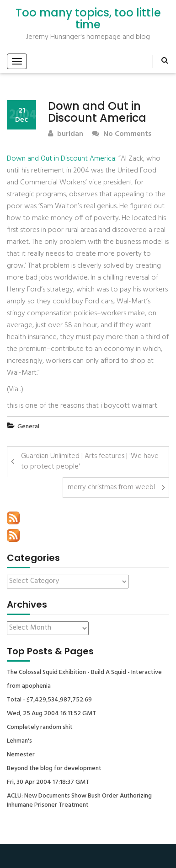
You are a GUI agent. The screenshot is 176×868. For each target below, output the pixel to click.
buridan (66, 134)
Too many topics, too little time (88, 19)
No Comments (122, 134)
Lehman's (19, 741)
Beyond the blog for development (54, 769)
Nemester (21, 755)
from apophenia (29, 686)
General (28, 427)
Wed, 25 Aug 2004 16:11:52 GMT (51, 714)
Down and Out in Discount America (61, 159)
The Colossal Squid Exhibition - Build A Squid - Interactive (84, 673)
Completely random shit (40, 728)
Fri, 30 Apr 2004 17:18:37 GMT (48, 782)
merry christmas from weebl (111, 487)
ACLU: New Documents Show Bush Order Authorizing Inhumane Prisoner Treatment (79, 801)
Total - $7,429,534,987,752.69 (49, 700)
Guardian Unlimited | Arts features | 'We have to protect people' (90, 461)
